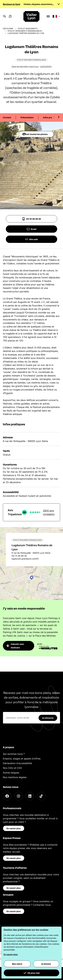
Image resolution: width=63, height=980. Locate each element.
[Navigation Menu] (4, 16)
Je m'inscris (48, 718)
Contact (7, 117)
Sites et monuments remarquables (25, 31)
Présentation (27, 117)
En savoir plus (14, 828)
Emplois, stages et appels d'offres (22, 759)
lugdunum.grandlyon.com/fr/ (25, 559)
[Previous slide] (54, 117)
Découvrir (8, 29)
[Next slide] (59, 117)
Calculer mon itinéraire (15, 646)
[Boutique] (48, 16)
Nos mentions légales (15, 777)
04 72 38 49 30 (31, 219)
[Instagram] (18, 796)
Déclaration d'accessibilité (17, 763)
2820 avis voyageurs (49, 512)
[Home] (31, 16)
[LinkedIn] (30, 796)
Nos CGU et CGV (12, 768)
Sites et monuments (28, 29)
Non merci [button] (17, 964)
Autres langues (11, 773)
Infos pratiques (51, 117)
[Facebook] (7, 796)
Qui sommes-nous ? (14, 754)
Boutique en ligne (12, 4)
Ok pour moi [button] (32, 973)
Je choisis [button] (46, 964)
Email (32, 229)
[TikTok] (41, 796)
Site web (31, 239)
